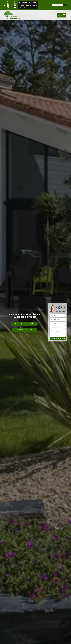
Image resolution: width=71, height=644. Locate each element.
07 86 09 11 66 (13, 5)
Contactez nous (24, 330)
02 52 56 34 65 (6, 5)
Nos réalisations (24, 324)
